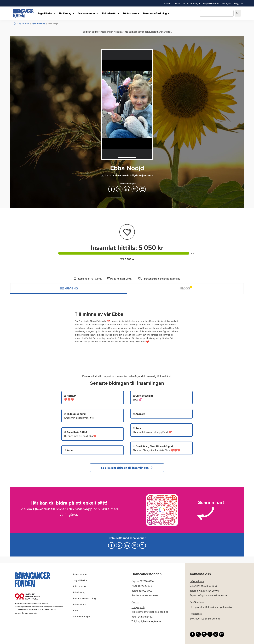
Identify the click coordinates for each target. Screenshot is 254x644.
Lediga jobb (138, 607)
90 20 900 (154, 595)
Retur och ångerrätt (142, 617)
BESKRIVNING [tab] (69, 288)
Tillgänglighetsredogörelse (146, 621)
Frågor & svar (197, 581)
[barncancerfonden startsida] (23, 13)
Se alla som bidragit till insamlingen (127, 468)
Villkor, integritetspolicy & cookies (150, 612)
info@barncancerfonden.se (212, 595)
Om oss (135, 602)
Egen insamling (39, 24)
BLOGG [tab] (186, 288)
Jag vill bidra (24, 24)
